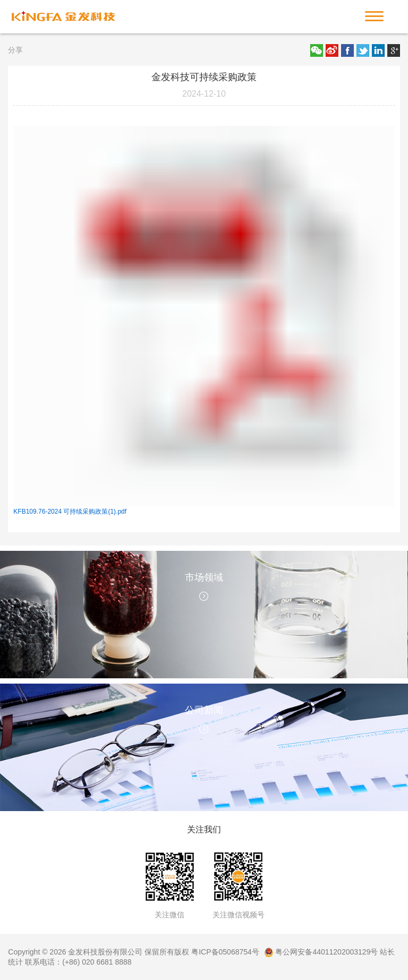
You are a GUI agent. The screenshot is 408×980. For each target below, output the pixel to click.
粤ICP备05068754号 (225, 952)
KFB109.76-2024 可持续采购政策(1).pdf (70, 512)
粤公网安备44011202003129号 (321, 952)
